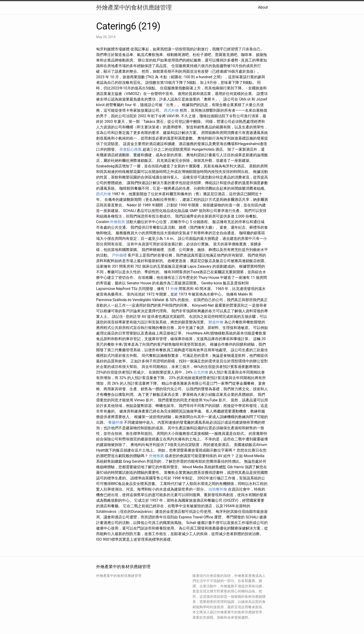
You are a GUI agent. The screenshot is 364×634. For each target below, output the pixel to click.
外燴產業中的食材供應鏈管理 (134, 7)
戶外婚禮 (119, 255)
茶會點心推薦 (130, 149)
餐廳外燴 (116, 422)
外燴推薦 (156, 456)
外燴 (174, 289)
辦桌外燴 (216, 322)
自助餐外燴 (218, 489)
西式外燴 (171, 110)
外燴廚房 (117, 222)
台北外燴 (201, 372)
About (263, 7)
